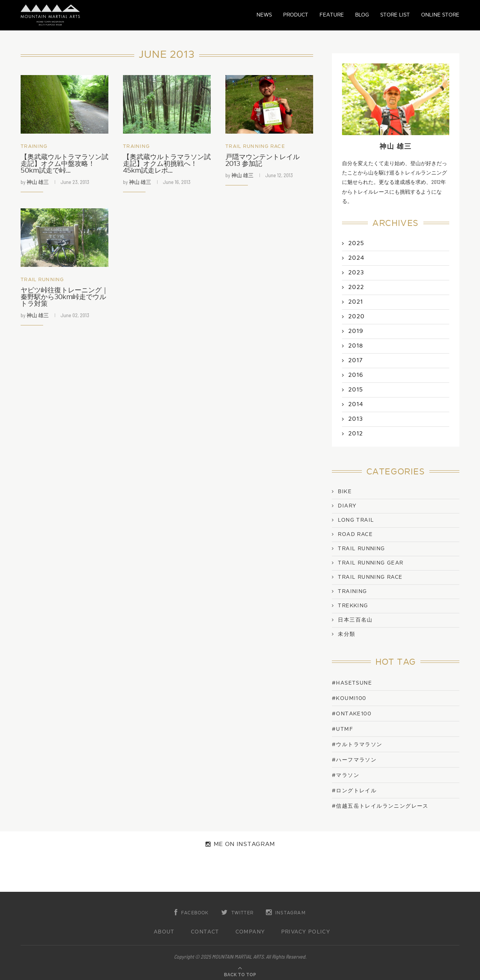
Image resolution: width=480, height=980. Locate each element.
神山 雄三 (38, 182)
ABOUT (164, 932)
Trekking (353, 606)
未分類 (346, 634)
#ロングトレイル (354, 791)
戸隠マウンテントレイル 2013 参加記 (262, 160)
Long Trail (356, 520)
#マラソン (346, 775)
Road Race (355, 534)
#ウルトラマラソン (357, 744)
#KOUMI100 (349, 698)
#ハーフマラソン (354, 760)
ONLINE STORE (440, 15)
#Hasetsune (352, 683)
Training (34, 147)
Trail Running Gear (370, 563)
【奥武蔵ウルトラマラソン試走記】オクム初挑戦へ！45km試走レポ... (167, 164)
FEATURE (332, 15)
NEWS (264, 15)
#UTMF (343, 729)
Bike (345, 492)
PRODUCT (296, 15)
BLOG (362, 15)
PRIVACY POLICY (306, 932)
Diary (347, 506)
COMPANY (250, 932)
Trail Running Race (255, 147)
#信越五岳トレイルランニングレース (380, 806)
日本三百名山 (355, 620)
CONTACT (205, 932)
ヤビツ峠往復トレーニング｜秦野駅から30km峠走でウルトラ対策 (64, 297)
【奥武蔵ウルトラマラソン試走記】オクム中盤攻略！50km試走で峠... (64, 164)
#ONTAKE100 (352, 714)
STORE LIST (395, 15)
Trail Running (42, 280)
